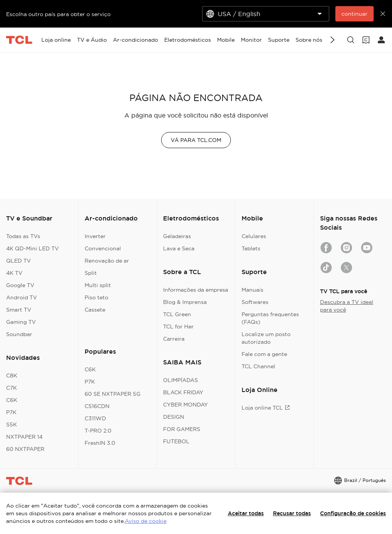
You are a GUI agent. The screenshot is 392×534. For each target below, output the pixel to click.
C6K (12, 400)
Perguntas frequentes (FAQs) (270, 318)
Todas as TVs (23, 236)
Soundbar (19, 334)
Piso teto (96, 297)
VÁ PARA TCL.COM (196, 140)
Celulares (254, 236)
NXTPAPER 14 (24, 437)
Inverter (95, 236)
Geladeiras (177, 236)
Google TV (20, 285)
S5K (11, 425)
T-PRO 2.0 (98, 431)
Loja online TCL (266, 408)
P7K (11, 412)
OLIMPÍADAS (180, 380)
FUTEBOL (176, 441)
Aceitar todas (246, 513)
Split (91, 273)
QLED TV (19, 261)
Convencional (103, 248)
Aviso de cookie (146, 521)
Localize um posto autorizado (266, 338)
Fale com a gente (264, 354)
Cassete (95, 310)
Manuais (252, 290)
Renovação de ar (107, 261)
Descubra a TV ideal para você (347, 306)
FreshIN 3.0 (100, 443)
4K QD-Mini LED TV (33, 248)
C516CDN (97, 406)
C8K (12, 376)
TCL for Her (178, 327)
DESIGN (174, 417)
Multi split (98, 285)
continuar (354, 14)
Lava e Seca (179, 248)
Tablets (251, 248)
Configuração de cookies (353, 513)
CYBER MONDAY (185, 405)
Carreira (174, 339)
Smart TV (19, 310)
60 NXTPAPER (25, 449)
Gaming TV (21, 322)
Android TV (22, 297)
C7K (11, 388)
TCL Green (177, 314)
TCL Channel (258, 366)
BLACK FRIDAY (183, 392)
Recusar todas (292, 513)
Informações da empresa (196, 290)
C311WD (95, 418)
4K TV (14, 273)
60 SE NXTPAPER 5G (113, 394)
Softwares (255, 302)
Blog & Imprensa (185, 302)
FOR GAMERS (182, 429)
